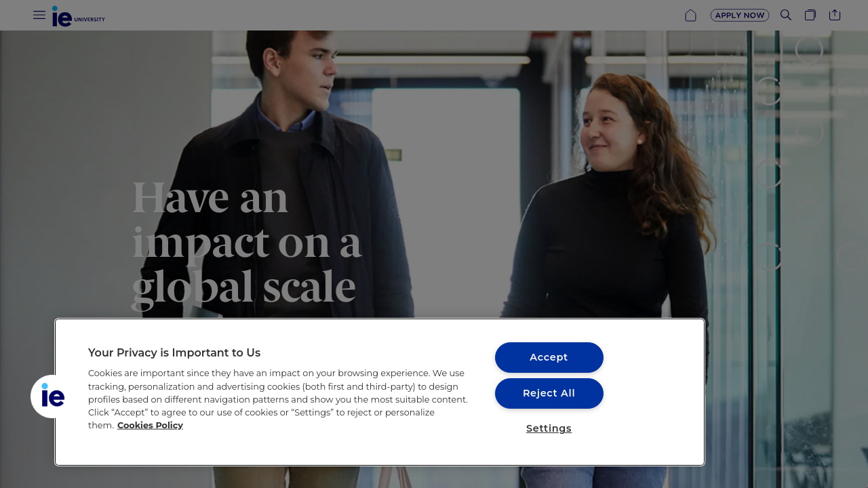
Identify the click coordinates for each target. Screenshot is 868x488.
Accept (549, 357)
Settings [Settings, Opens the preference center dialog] (549, 428)
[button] (52, 396)
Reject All (549, 393)
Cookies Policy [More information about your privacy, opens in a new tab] (150, 425)
